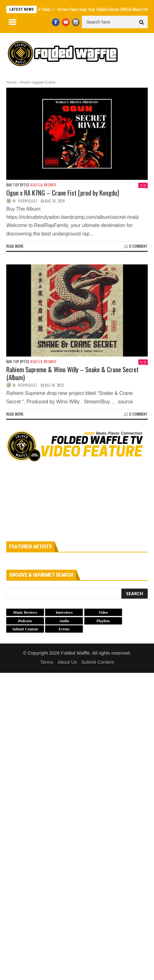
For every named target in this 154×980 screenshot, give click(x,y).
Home (11, 82)
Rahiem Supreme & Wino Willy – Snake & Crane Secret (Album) (72, 373)
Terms (47, 662)
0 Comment (136, 246)
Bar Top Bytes (18, 185)
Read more (15, 246)
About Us (67, 662)
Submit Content (98, 662)
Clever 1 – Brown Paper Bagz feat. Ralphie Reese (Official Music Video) (97, 9)
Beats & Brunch (43, 185)
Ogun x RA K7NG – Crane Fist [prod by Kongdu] (63, 193)
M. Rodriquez (25, 201)
